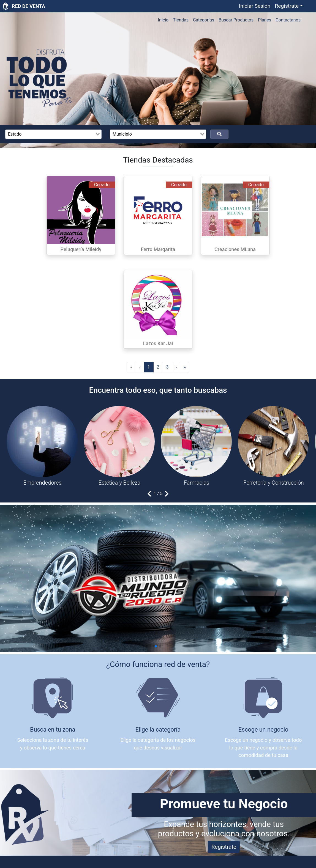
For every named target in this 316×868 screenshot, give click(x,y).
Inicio (163, 20)
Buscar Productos (236, 20)
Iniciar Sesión (255, 6)
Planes (265, 20)
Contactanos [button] (288, 20)
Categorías (204, 20)
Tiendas (181, 20)
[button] (289, 6)
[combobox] (53, 134)
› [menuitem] (176, 367)
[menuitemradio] (149, 367)
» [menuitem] (185, 367)
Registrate (224, 847)
